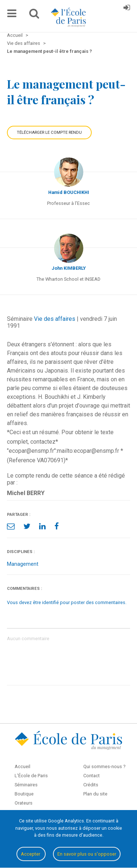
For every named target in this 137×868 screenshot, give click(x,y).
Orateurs (24, 803)
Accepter (31, 854)
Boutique (24, 794)
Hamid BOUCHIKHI (69, 192)
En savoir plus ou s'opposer (87, 854)
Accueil (22, 766)
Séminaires (26, 785)
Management (23, 564)
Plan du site (95, 794)
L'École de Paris (31, 776)
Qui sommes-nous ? (104, 766)
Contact (92, 776)
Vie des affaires (55, 319)
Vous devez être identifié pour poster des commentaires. (67, 602)
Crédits (91, 785)
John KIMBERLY (69, 268)
